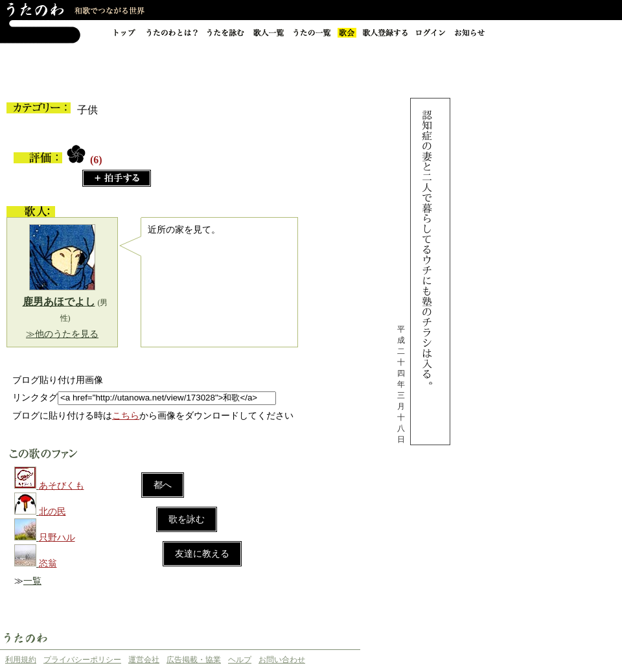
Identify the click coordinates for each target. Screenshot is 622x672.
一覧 (32, 581)
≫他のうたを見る (62, 334)
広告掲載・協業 (194, 660)
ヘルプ (240, 660)
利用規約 (21, 660)
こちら (126, 416)
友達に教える (202, 554)
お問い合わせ (282, 660)
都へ (163, 485)
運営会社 (144, 660)
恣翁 (48, 563)
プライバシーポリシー (82, 660)
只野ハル (57, 538)
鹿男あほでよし (59, 302)
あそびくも (62, 486)
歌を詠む (187, 519)
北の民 (52, 512)
